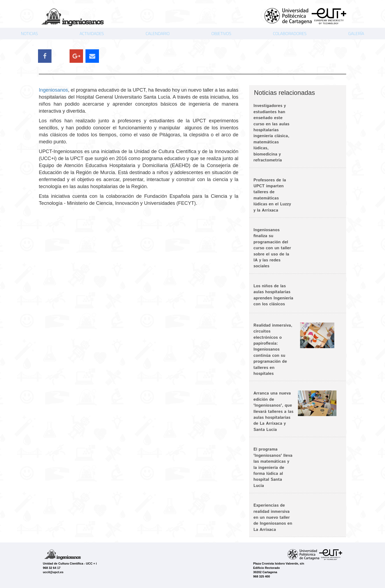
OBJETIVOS (221, 33)
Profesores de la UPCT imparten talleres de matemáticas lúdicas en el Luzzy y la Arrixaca (272, 195)
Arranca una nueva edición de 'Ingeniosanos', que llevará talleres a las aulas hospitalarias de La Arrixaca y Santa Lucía (273, 411)
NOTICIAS (29, 33)
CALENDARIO (158, 33)
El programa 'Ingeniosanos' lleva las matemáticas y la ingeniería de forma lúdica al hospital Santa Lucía (273, 467)
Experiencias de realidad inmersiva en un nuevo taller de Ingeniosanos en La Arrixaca (273, 518)
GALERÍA (356, 33)
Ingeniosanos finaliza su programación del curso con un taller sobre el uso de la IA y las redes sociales (272, 248)
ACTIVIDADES (92, 33)
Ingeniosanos (53, 90)
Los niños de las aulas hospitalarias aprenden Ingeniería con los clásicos (273, 295)
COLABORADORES (290, 33)
